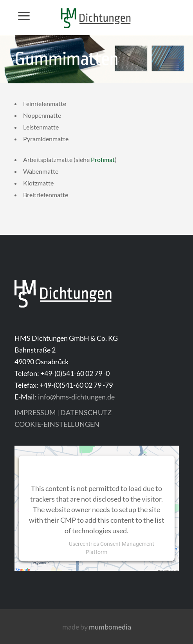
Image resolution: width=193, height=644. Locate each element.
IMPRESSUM (35, 412)
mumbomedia (110, 627)
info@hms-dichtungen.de (76, 397)
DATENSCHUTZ (86, 412)
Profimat (103, 159)
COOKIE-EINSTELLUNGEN (57, 424)
